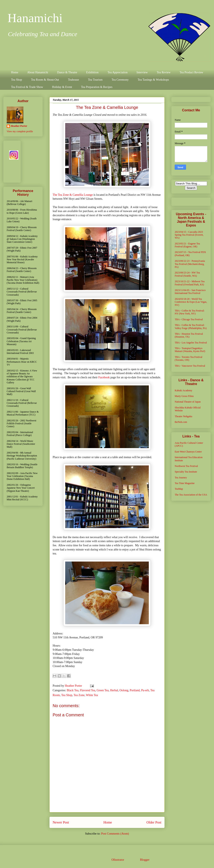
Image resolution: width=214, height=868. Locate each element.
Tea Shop (17, 80)
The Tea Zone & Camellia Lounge (73, 195)
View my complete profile (20, 131)
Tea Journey (181, 478)
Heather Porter (74, 686)
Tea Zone (79, 695)
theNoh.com (181, 422)
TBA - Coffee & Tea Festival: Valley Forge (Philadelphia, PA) (191, 327)
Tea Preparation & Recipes (97, 87)
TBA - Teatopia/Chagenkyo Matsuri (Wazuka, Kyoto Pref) (190, 350)
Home (15, 72)
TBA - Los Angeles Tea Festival (191, 343)
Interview (142, 72)
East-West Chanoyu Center (188, 452)
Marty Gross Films (184, 396)
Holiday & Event (62, 87)
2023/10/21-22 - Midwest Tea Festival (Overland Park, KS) (190, 283)
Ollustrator (118, 860)
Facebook (104, 377)
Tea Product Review (191, 72)
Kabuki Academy (183, 390)
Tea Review (164, 72)
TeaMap (179, 489)
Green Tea (103, 690)
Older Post (154, 822)
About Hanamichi (38, 72)
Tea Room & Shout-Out (45, 80)
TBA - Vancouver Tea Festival (190, 366)
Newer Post (61, 822)
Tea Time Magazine (185, 483)
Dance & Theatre (67, 72)
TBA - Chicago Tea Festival (189, 319)
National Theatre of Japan (188, 402)
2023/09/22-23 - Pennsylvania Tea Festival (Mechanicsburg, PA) (190, 264)
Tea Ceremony (120, 80)
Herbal (114, 690)
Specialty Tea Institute (186, 472)
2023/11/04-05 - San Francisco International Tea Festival (190, 292)
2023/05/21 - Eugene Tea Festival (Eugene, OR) (187, 245)
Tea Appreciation (117, 72)
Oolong (124, 690)
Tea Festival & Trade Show (27, 87)
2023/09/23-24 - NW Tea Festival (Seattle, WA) (187, 274)
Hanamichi (35, 18)
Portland (135, 690)
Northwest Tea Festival (186, 466)
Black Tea (73, 690)
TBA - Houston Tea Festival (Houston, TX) (189, 335)
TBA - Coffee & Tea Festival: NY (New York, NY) (190, 312)
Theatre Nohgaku (183, 416)
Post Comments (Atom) (115, 834)
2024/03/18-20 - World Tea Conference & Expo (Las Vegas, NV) (191, 302)
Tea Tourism (95, 80)
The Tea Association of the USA (191, 495)
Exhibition (92, 72)
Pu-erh (145, 690)
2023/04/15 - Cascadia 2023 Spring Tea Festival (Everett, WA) (189, 235)
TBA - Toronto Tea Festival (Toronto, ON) (189, 358)
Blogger (145, 860)
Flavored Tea (87, 690)
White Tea (92, 695)
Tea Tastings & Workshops (153, 80)
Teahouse (73, 80)
